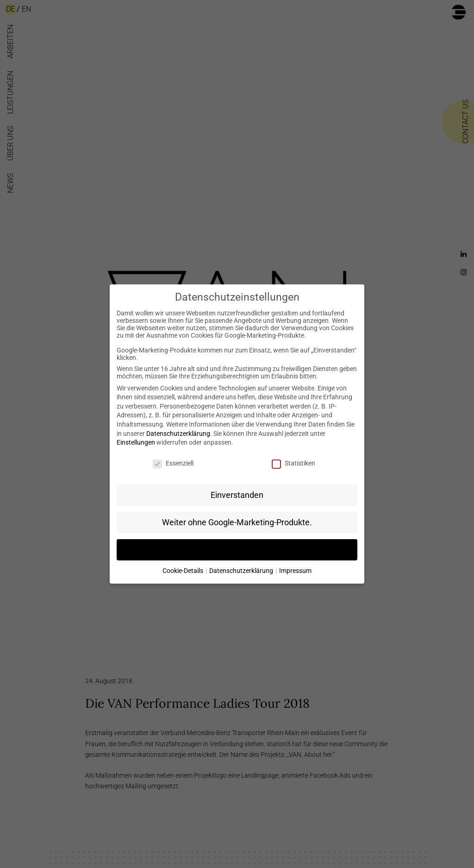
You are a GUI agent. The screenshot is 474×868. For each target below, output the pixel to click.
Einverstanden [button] (237, 495)
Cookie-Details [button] (184, 571)
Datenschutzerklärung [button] (242, 571)
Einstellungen (136, 442)
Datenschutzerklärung (178, 434)
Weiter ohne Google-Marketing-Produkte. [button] (237, 522)
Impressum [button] (295, 571)
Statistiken (293, 463)
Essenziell (173, 463)
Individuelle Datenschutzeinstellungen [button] (237, 550)
